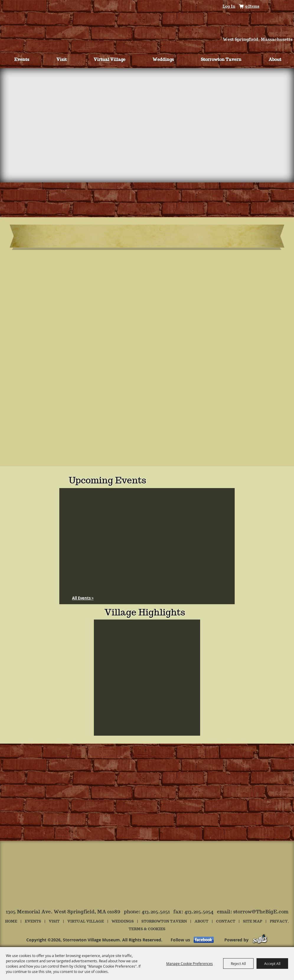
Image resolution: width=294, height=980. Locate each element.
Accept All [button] (272, 963)
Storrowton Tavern (221, 60)
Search (269, 7)
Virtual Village (110, 60)
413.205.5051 (156, 912)
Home (11, 921)
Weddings (163, 60)
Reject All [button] (238, 963)
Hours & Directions (263, 30)
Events (22, 60)
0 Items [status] (252, 7)
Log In (229, 7)
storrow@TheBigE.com (261, 912)
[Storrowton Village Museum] (147, 22)
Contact (226, 921)
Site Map (253, 921)
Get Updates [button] (286, 7)
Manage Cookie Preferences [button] (190, 963)
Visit (62, 60)
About (275, 60)
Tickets (29, 30)
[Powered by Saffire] (260, 940)
